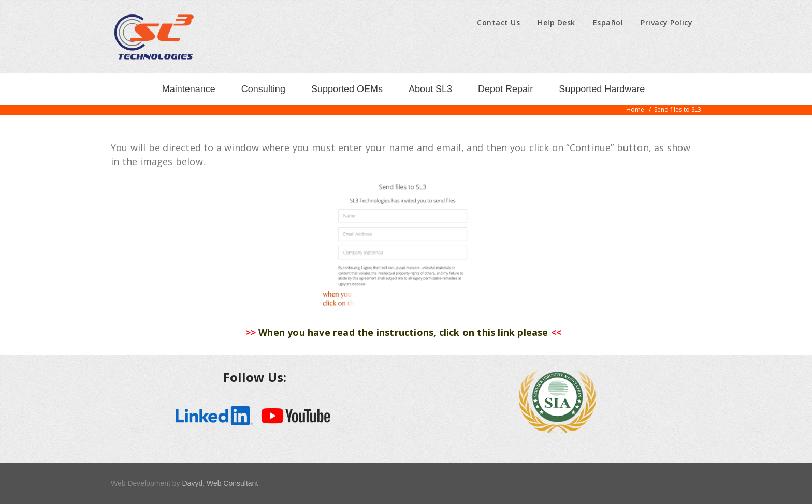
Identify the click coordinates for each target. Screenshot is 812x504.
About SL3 (430, 89)
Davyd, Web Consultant (220, 483)
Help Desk (556, 23)
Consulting (263, 89)
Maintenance (189, 89)
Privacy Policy (666, 23)
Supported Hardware (602, 89)
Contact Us (498, 23)
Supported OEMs (347, 89)
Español (608, 23)
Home (635, 109)
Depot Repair (505, 89)
